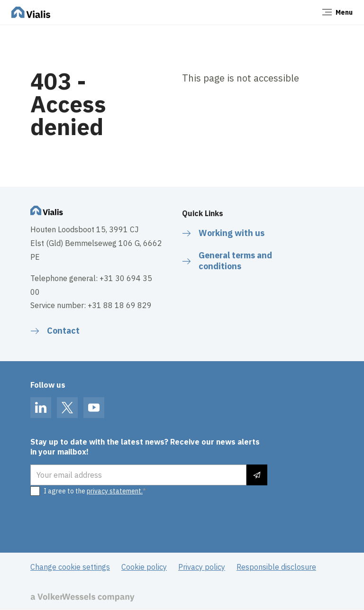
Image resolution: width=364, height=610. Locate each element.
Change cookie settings (70, 567)
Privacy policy (202, 567)
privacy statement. (115, 491)
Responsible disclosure (276, 567)
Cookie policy (144, 567)
